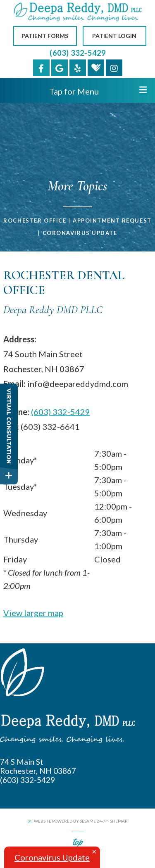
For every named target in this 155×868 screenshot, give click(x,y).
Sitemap (119, 821)
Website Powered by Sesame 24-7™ (68, 821)
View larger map (33, 613)
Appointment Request (112, 221)
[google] (60, 68)
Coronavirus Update (80, 233)
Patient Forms (45, 36)
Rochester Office (35, 221)
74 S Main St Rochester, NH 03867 (38, 766)
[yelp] (78, 68)
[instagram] (114, 68)
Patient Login (114, 36)
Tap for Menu (98, 91)
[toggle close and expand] (9, 476)
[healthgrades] (96, 68)
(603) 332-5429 (78, 53)
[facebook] (41, 68)
